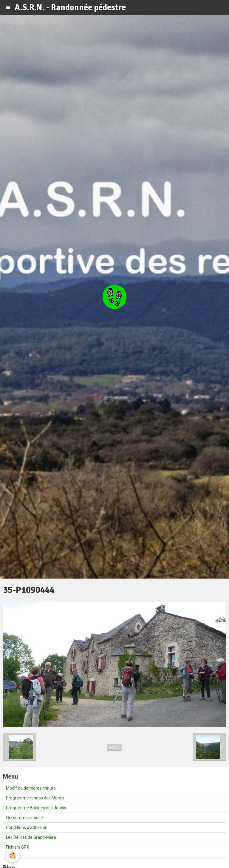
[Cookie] (13, 856)
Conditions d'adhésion (27, 827)
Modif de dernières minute (31, 788)
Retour (114, 747)
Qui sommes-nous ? (25, 818)
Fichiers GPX (18, 847)
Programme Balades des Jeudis (36, 808)
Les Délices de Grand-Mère (31, 837)
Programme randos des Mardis (35, 798)
